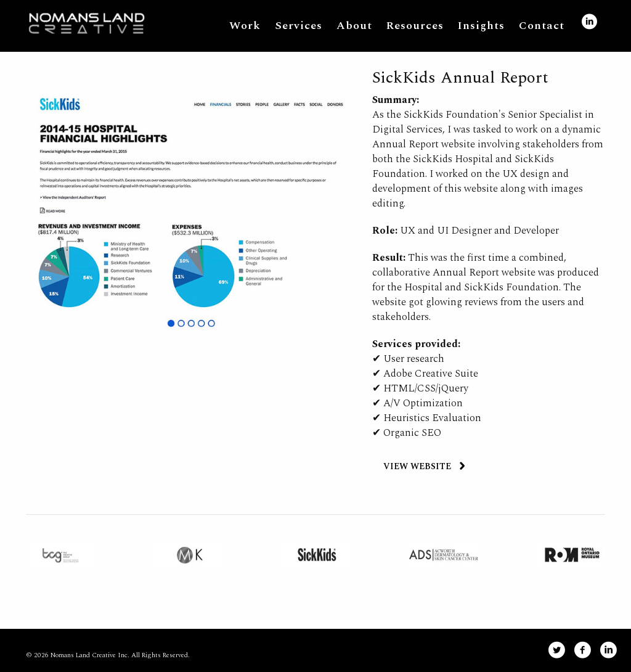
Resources (415, 26)
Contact (542, 26)
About (354, 26)
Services (299, 26)
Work (245, 26)
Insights (481, 26)
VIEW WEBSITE (417, 466)
